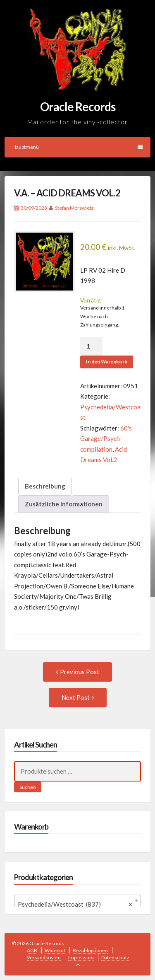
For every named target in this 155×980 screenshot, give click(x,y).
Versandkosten (44, 957)
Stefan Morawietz (74, 208)
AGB (32, 950)
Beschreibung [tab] (45, 486)
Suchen (28, 787)
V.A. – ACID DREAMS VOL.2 (67, 193)
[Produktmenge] (91, 346)
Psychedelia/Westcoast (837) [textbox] (75, 904)
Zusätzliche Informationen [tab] (64, 504)
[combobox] (78, 900)
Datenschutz (115, 957)
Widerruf (55, 950)
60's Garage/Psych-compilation (106, 439)
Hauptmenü (77, 147)
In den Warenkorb (107, 362)
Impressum (81, 957)
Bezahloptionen (90, 950)
